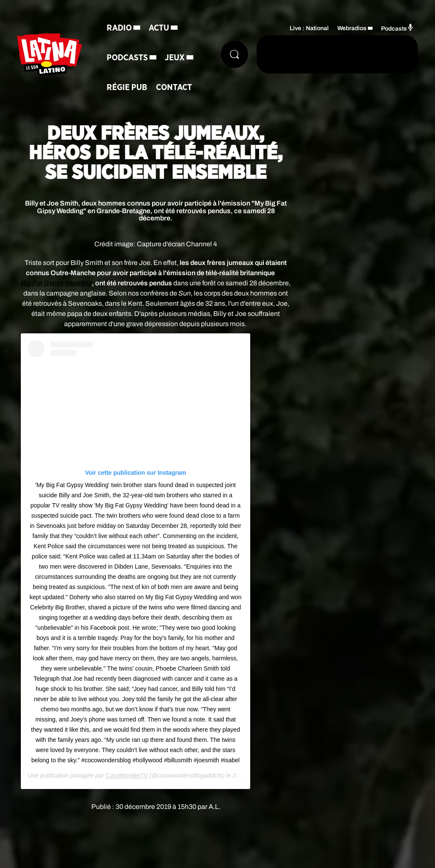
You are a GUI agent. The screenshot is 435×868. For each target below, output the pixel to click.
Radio (119, 28)
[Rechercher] (234, 54)
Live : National (309, 28)
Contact (174, 87)
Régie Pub (127, 87)
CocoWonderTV (127, 775)
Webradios (352, 28)
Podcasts (127, 58)
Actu (159, 28)
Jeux (175, 58)
